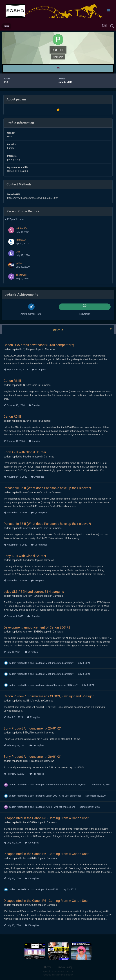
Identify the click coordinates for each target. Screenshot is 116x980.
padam (7, 349)
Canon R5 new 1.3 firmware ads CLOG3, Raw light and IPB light (49, 696)
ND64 (26, 385)
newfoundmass (32, 492)
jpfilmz (19, 263)
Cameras (50, 349)
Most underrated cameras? (60, 663)
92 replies (34, 717)
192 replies (39, 370)
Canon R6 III (12, 381)
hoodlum (28, 457)
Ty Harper (28, 349)
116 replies (37, 745)
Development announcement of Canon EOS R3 (37, 627)
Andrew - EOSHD (32, 596)
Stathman (21, 240)
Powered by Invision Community (58, 975)
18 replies (34, 616)
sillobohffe (21, 228)
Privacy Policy (64, 967)
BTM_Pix (28, 733)
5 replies (34, 405)
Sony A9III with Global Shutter (25, 452)
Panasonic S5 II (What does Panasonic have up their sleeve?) (47, 488)
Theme (49, 967)
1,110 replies (39, 513)
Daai (18, 252)
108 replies (32, 843)
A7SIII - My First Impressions (61, 807)
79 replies (38, 477)
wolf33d (28, 701)
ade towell (21, 275)
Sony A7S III (52, 889)
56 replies (31, 652)
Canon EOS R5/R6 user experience (64, 796)
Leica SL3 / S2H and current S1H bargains (34, 592)
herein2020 (29, 822)
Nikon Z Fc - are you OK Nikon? (62, 685)
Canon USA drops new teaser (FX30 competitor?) (39, 345)
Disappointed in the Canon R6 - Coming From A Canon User (46, 818)
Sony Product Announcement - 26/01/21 (33, 728)
